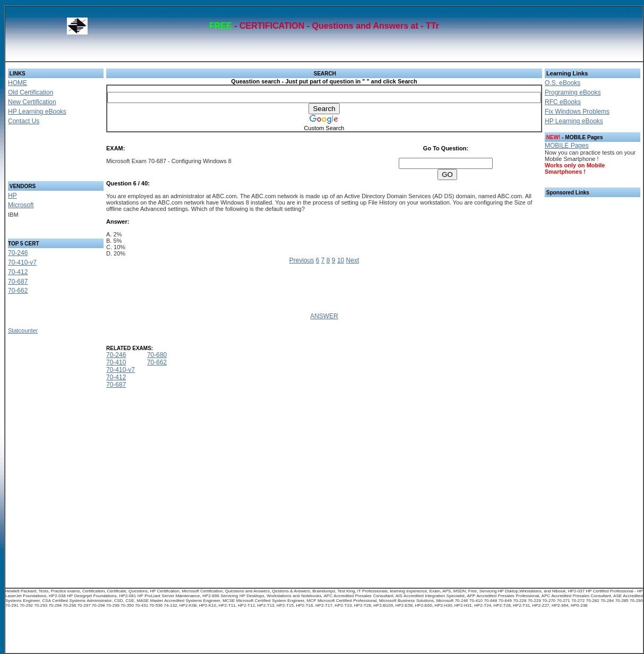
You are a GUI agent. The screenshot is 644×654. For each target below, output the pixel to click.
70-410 (116, 362)
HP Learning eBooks (37, 112)
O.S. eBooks (563, 83)
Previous (302, 260)
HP (12, 196)
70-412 (18, 272)
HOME (18, 83)
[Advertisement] (43, 156)
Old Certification (31, 92)
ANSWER (324, 316)
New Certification (32, 102)
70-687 (18, 282)
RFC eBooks (563, 102)
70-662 (18, 291)
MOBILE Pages (567, 146)
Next (353, 260)
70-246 (18, 253)
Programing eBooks (573, 92)
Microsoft (21, 205)
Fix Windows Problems (577, 112)
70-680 (157, 355)
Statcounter (23, 330)
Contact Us (24, 121)
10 (341, 260)
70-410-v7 (22, 262)
